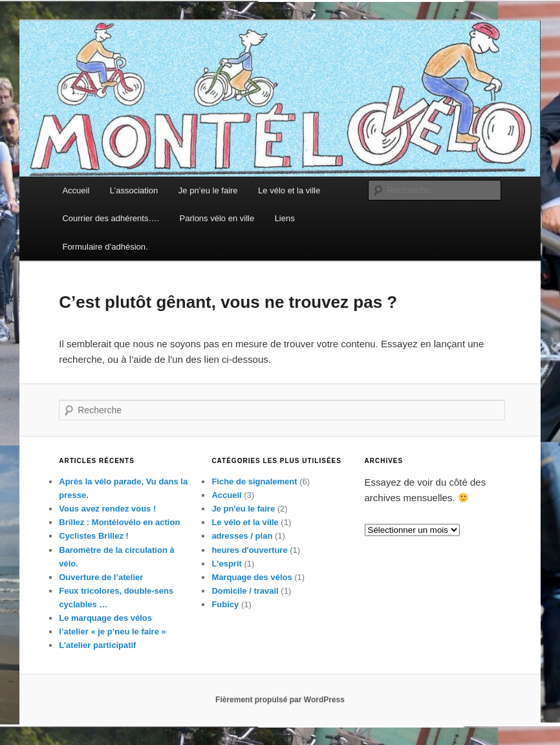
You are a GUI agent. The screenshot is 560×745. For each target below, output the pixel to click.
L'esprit (226, 564)
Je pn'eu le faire (243, 509)
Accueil (76, 190)
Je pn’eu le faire (208, 190)
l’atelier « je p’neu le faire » (112, 632)
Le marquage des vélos (105, 618)
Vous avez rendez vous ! (107, 509)
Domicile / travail (245, 591)
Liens (285, 218)
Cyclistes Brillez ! (94, 536)
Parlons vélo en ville (217, 218)
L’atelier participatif (97, 645)
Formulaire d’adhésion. (105, 247)
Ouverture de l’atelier (101, 577)
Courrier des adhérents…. (111, 218)
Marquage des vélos (252, 577)
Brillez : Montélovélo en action (119, 522)
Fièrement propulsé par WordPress (280, 700)
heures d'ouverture (249, 550)
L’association (134, 190)
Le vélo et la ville (289, 190)
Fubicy (225, 604)
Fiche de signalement (254, 481)
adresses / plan (242, 536)
